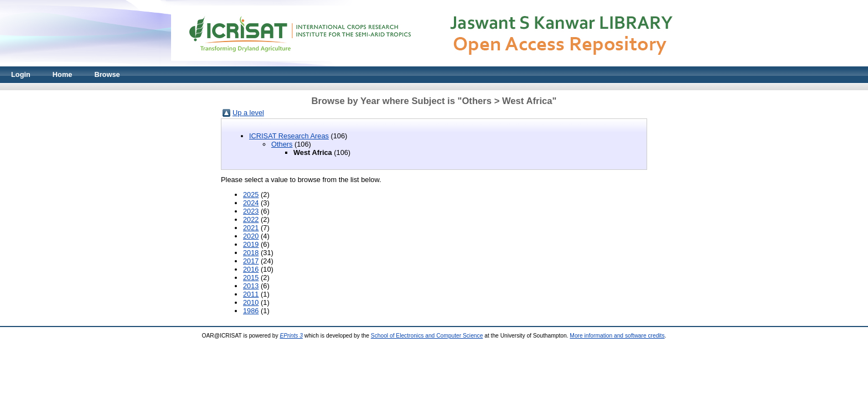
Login (21, 74)
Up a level (248, 113)
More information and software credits (617, 336)
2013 (251, 286)
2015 (251, 278)
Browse (107, 74)
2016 (251, 269)
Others (282, 144)
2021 (251, 228)
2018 (251, 253)
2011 (251, 294)
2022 (251, 219)
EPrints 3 (291, 336)
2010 (251, 302)
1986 (251, 311)
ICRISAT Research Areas (289, 136)
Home (63, 74)
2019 (251, 244)
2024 (251, 203)
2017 (251, 261)
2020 (251, 236)
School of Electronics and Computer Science (427, 336)
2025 (251, 195)
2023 (251, 211)
